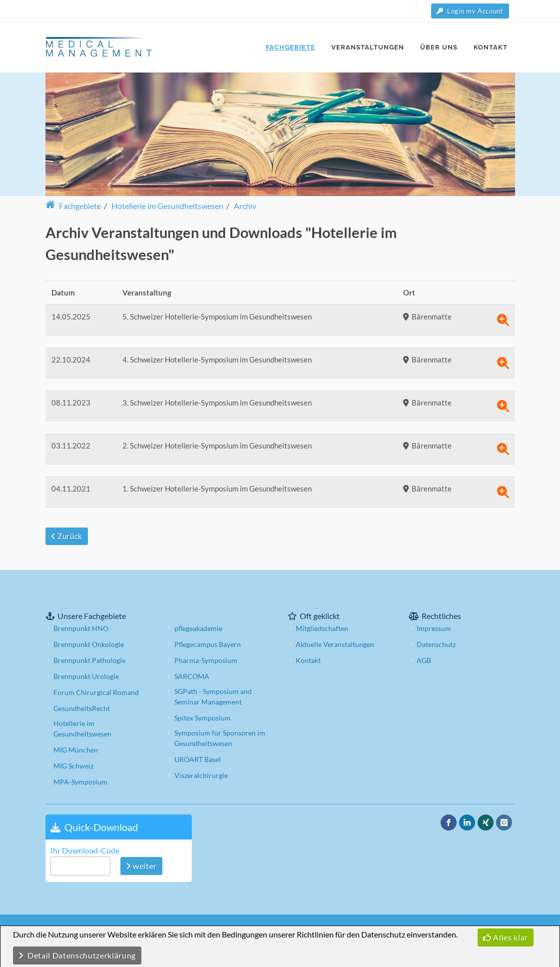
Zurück (67, 536)
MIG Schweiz (73, 766)
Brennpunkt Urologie (86, 676)
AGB (424, 660)
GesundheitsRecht (82, 708)
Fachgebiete (73, 206)
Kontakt (308, 660)
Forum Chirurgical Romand (96, 692)
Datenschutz (436, 644)
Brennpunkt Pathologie (89, 660)
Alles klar (506, 937)
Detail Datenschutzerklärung (77, 955)
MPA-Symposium (80, 782)
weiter (141, 866)
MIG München (76, 750)
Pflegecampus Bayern (208, 644)
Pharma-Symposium (206, 660)
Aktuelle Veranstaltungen (335, 644)
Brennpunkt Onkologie (89, 644)
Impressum (434, 628)
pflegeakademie (198, 628)
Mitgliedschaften (322, 628)
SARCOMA (192, 676)
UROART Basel (198, 759)
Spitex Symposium (203, 718)
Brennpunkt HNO (81, 628)
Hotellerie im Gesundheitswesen (82, 728)
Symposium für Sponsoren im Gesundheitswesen (220, 738)
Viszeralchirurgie (201, 775)
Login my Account (470, 11)
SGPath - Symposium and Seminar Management (213, 696)
